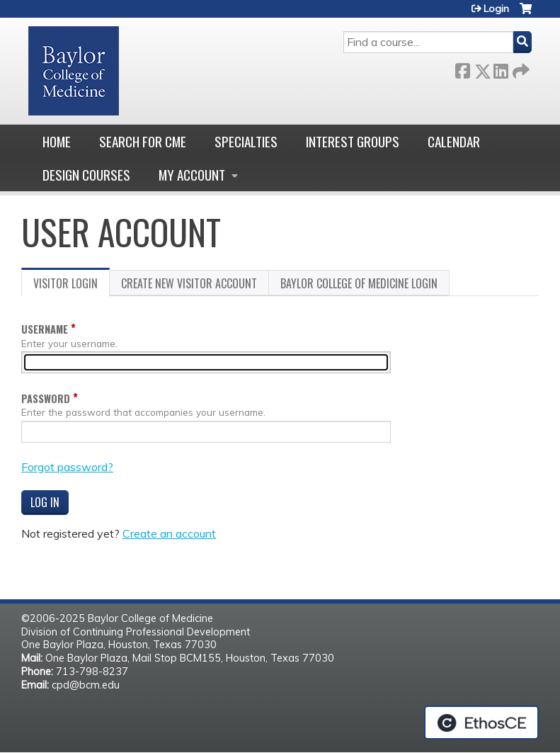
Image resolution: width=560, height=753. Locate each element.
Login (496, 9)
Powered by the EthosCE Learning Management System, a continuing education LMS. (481, 723)
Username (45, 329)
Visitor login (72, 285)
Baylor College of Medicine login (359, 283)
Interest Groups (353, 141)
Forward (520, 68)
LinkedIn (501, 68)
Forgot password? (67, 467)
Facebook (462, 68)
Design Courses (86, 175)
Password (46, 398)
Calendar (454, 141)
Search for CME (143, 141)
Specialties (246, 141)
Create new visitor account (189, 283)
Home (57, 141)
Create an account (169, 533)
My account (192, 175)
